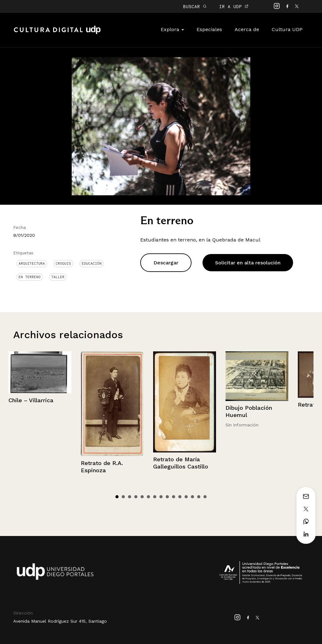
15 (205, 497)
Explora (172, 29)
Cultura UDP (287, 29)
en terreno (30, 277)
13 (192, 497)
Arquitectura (32, 263)
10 (174, 497)
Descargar (166, 263)
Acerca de (247, 29)
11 (180, 497)
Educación (92, 263)
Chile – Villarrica (31, 400)
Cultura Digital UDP (57, 33)
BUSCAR (195, 6)
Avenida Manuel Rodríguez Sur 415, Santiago (60, 621)
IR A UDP (234, 6)
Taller (58, 277)
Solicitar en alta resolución (248, 263)
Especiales (209, 29)
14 (199, 497)
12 (186, 497)
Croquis (63, 263)
